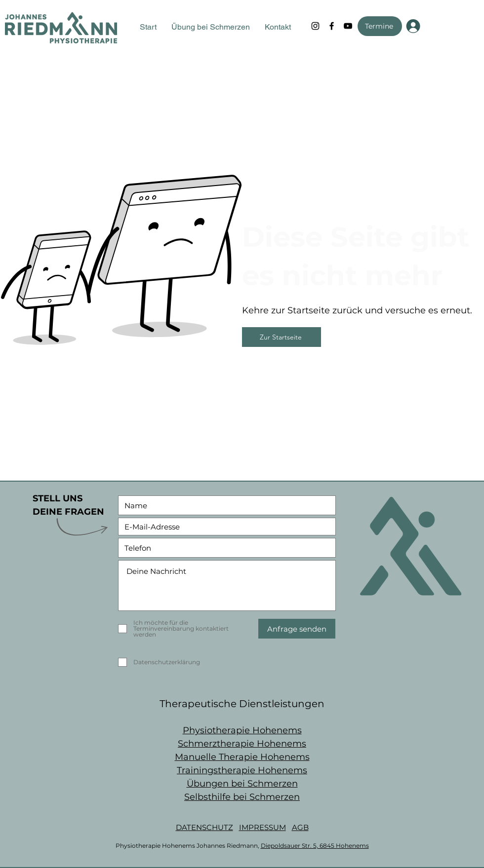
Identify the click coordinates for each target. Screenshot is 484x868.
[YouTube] (348, 26)
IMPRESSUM (262, 827)
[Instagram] (315, 26)
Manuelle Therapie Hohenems (242, 757)
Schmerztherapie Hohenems (242, 744)
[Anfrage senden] (297, 629)
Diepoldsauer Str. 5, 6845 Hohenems (315, 846)
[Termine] (380, 26)
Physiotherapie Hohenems (242, 730)
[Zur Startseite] (282, 337)
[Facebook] (332, 26)
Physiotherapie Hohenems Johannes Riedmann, (188, 846)
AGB (300, 827)
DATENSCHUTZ (204, 827)
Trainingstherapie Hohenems (242, 770)
